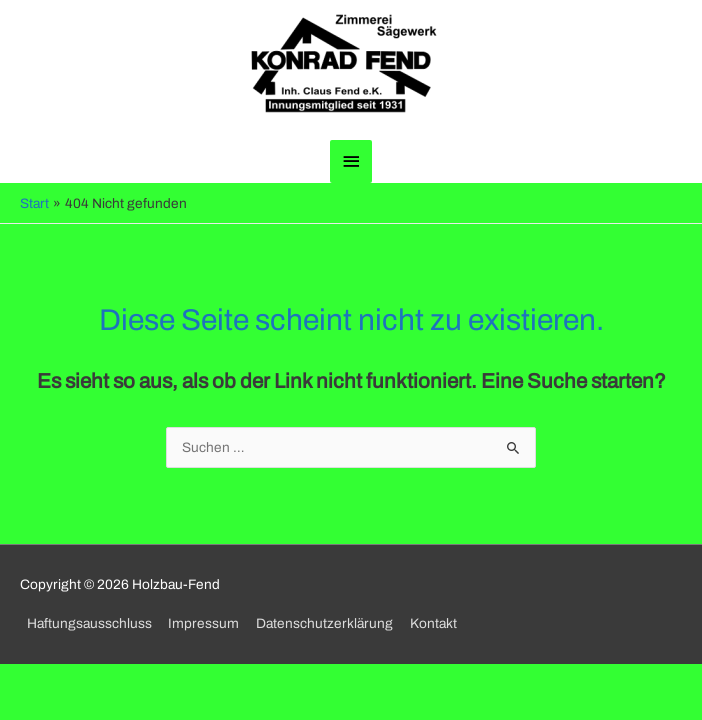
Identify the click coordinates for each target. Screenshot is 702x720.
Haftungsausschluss (89, 623)
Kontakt (433, 623)
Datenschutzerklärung (324, 623)
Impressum (203, 623)
